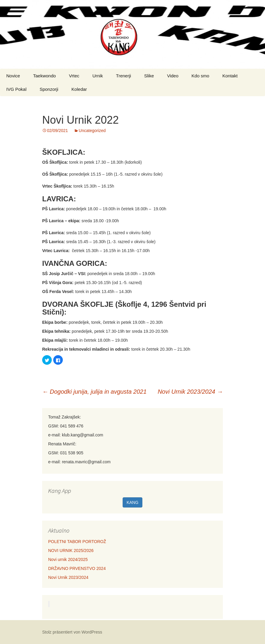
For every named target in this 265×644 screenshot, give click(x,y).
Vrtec (74, 76)
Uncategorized (92, 131)
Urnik (98, 76)
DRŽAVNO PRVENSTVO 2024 (77, 568)
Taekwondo (45, 76)
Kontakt (230, 76)
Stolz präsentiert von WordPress (72, 632)
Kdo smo (200, 76)
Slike (149, 76)
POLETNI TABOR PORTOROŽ (77, 542)
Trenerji (124, 76)
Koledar (79, 89)
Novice (13, 76)
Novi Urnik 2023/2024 (190, 392)
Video (173, 76)
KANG (132, 502)
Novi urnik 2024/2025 (68, 559)
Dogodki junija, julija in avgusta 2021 (94, 392)
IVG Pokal (16, 89)
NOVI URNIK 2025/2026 (71, 551)
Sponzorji (49, 89)
